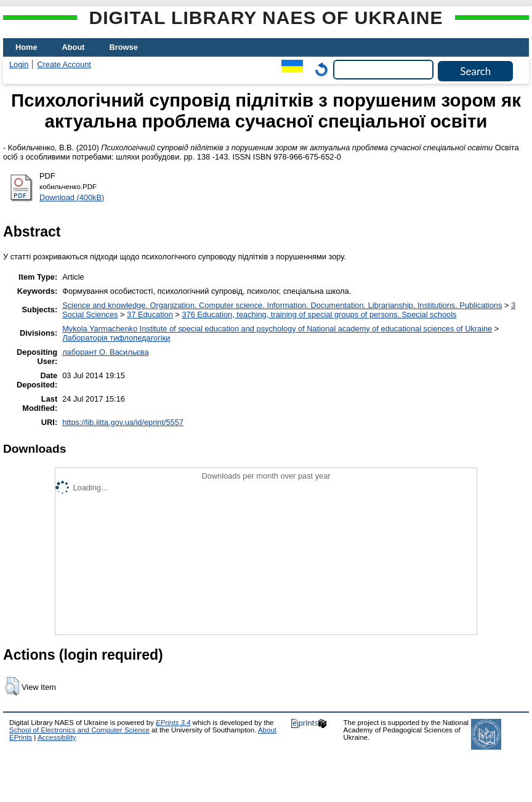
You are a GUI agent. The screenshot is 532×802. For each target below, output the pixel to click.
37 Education (150, 314)
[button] (12, 686)
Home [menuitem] (26, 47)
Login (19, 64)
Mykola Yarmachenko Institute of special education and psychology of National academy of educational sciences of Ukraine (277, 329)
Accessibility (57, 737)
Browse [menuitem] (124, 47)
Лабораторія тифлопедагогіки (116, 338)
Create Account (64, 64)
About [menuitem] (74, 47)
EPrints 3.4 (173, 723)
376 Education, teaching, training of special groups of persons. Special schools (319, 314)
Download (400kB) (72, 197)
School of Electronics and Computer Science (79, 730)
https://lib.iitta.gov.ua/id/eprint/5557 (123, 422)
